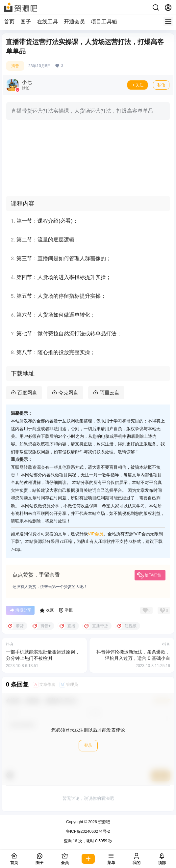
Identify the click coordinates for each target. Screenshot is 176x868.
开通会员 (74, 22)
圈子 (26, 22)
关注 (138, 85)
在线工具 (47, 22)
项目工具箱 (104, 22)
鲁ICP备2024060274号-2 (88, 831)
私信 (161, 85)
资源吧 (103, 822)
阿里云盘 (110, 392)
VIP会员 (96, 534)
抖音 (15, 66)
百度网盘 (27, 392)
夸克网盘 (68, 392)
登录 (88, 745)
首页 (9, 22)
